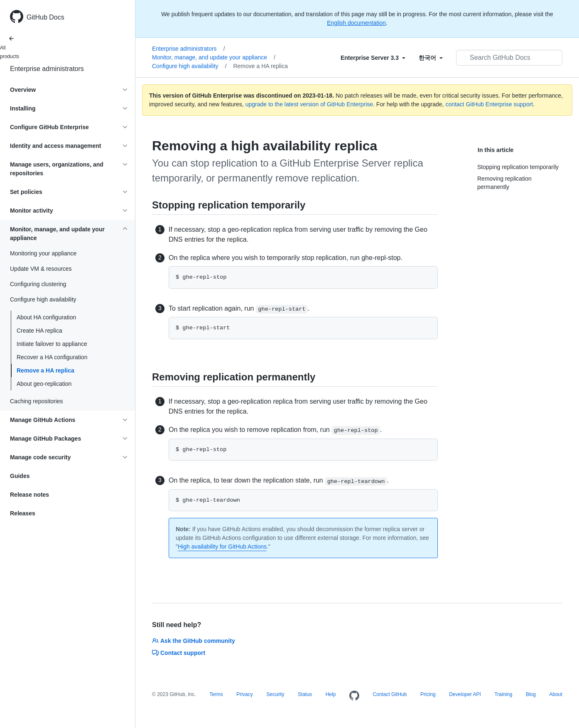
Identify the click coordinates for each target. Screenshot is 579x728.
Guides (20, 476)
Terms (216, 694)
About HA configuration (46, 317)
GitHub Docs (45, 17)
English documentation (356, 23)
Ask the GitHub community (194, 641)
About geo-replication (44, 384)
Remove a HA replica (45, 370)
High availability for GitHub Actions (222, 547)
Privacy (244, 694)
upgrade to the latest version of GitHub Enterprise (309, 104)
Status (305, 694)
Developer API (465, 694)
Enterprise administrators (47, 69)
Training (503, 694)
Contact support (179, 653)
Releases (23, 513)
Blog (531, 694)
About (556, 694)
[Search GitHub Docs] (509, 58)
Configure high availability (189, 66)
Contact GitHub (390, 694)
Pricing (428, 694)
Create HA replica (39, 331)
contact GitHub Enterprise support (489, 104)
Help (331, 694)
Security (275, 694)
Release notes (29, 495)
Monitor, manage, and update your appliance (214, 57)
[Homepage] (354, 696)
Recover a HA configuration (52, 357)
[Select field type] (373, 58)
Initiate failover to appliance (52, 344)
